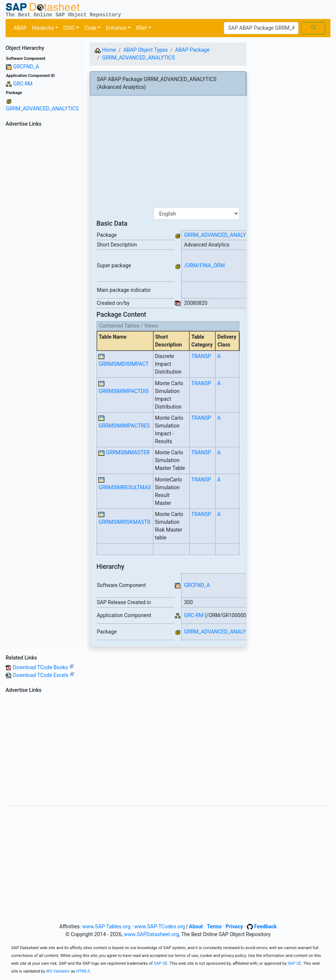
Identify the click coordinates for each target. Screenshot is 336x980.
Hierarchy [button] (43, 28)
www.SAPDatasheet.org (151, 934)
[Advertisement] (42, 241)
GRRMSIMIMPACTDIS (123, 391)
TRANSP (201, 356)
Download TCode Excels (43, 675)
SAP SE (161, 963)
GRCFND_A (26, 67)
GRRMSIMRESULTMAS (125, 487)
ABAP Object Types (146, 50)
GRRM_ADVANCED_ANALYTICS (42, 109)
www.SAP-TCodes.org (160, 926)
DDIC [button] (69, 28)
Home (105, 50)
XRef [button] (141, 28)
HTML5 (83, 971)
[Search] (261, 28)
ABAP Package (193, 50)
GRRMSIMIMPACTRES (124, 426)
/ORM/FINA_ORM (205, 265)
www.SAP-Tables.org (106, 926)
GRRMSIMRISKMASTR (124, 522)
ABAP (20, 28)
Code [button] (90, 28)
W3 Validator (58, 971)
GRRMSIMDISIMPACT (123, 364)
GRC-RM (23, 84)
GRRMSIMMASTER (128, 452)
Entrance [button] (116, 28)
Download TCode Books (43, 667)
